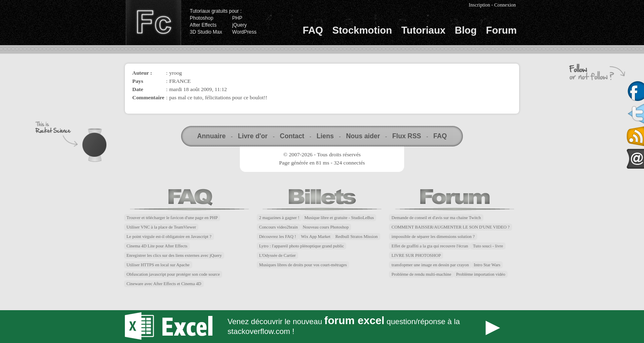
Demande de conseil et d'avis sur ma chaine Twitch (436, 218)
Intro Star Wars (487, 265)
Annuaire (211, 136)
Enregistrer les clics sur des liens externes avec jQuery (174, 255)
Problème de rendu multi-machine (421, 274)
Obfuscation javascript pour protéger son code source (173, 274)
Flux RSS (407, 136)
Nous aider (363, 136)
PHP (237, 18)
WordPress (244, 32)
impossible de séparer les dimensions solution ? (433, 237)
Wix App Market (316, 237)
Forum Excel (322, 327)
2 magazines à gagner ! (279, 218)
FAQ (313, 30)
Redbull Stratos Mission (357, 237)
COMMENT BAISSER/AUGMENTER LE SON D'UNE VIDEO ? (450, 227)
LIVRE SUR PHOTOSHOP (416, 255)
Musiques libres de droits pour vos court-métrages (303, 265)
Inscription (479, 5)
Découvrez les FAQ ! (278, 237)
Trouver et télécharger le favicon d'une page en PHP (172, 218)
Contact (292, 136)
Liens (325, 136)
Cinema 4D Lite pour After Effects (157, 246)
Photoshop (201, 18)
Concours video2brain (278, 227)
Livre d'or (253, 136)
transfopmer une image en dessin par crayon (430, 265)
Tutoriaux (423, 30)
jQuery (239, 25)
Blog (466, 30)
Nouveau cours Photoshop (326, 227)
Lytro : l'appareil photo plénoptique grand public (302, 246)
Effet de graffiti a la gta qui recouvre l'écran (430, 246)
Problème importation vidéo (481, 274)
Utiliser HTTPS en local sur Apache (158, 265)
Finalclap (153, 23)
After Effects (203, 25)
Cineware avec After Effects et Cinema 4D (164, 284)
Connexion (505, 5)
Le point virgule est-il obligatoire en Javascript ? (169, 237)
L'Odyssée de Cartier (278, 255)
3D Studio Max (206, 32)
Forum (501, 30)
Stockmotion (362, 30)
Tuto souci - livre (488, 246)
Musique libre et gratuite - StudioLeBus (339, 218)
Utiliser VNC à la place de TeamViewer (161, 227)
